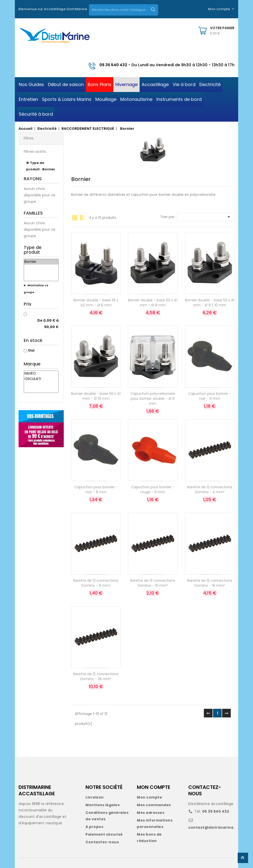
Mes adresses (151, 813)
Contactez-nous (102, 842)
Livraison (95, 797)
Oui (31, 350)
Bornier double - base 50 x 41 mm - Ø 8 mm (153, 303)
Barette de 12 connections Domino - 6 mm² (96, 583)
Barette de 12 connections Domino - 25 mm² (96, 676)
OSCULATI (41, 379)
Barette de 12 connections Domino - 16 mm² (210, 583)
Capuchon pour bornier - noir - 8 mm (96, 490)
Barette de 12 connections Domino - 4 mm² (210, 490)
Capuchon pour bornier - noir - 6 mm (210, 396)
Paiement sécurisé (104, 834)
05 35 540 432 (113, 65)
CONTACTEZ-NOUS (205, 790)
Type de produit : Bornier (41, 166)
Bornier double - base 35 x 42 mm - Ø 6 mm (96, 303)
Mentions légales (103, 805)
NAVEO (41, 374)
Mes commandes (154, 805)
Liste (83, 217)
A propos (94, 827)
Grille (75, 217)
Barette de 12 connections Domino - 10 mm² (153, 583)
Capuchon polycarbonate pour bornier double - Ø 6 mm (153, 399)
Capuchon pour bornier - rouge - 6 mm (153, 490)
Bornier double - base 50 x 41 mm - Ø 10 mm (96, 396)
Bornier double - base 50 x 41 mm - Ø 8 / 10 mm (210, 303)
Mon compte (149, 797)
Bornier (41, 262)
